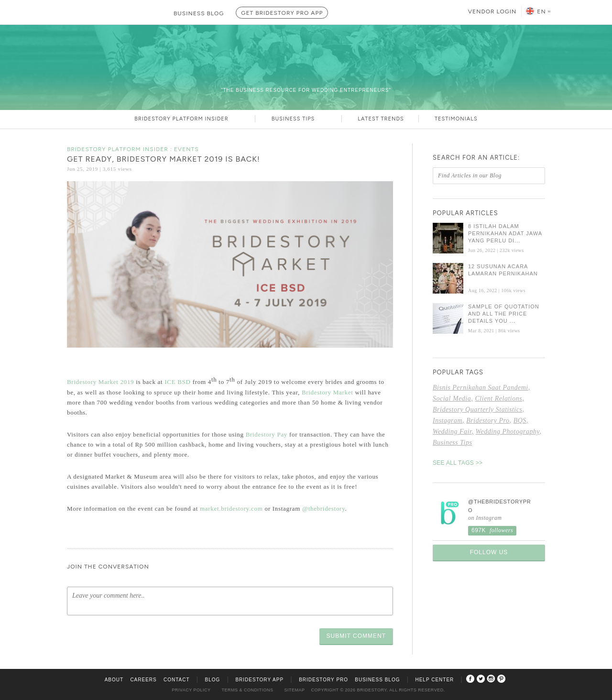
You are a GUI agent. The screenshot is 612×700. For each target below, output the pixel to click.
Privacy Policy (191, 690)
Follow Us (489, 552)
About (114, 680)
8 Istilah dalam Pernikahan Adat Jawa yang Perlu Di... (505, 233)
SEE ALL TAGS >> (458, 463)
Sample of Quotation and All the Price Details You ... (504, 314)
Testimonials (456, 119)
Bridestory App (259, 680)
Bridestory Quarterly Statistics (477, 410)
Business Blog (377, 680)
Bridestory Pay (267, 434)
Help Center (434, 680)
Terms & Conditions (248, 690)
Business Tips (299, 119)
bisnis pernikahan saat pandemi (481, 388)
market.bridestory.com (231, 509)
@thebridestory (324, 509)
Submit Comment (356, 636)
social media (452, 399)
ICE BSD (177, 382)
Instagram (448, 421)
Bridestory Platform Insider (187, 119)
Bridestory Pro (488, 421)
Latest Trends (381, 119)
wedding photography (508, 432)
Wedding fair (452, 432)
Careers (143, 680)
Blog (213, 680)
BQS (520, 421)
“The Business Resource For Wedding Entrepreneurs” (306, 90)
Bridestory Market (328, 392)
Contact (177, 680)
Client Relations (499, 399)
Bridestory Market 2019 (100, 382)
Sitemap (295, 690)
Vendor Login (492, 11)
